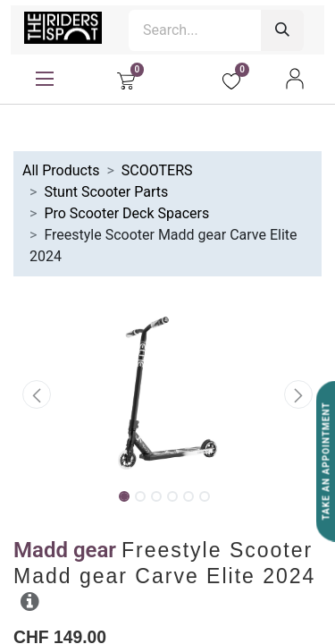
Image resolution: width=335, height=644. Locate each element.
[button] (37, 394)
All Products (61, 170)
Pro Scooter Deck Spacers (126, 213)
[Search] (282, 30)
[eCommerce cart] (126, 79)
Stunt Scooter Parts (106, 192)
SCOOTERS (157, 170)
